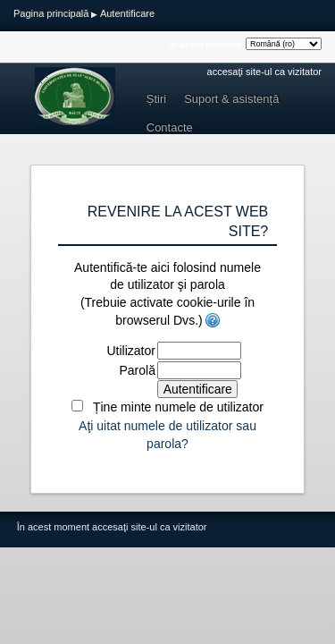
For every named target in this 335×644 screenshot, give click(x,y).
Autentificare (127, 13)
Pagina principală (51, 13)
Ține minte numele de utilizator (178, 407)
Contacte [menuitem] (170, 127)
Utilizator (131, 351)
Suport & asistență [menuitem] (231, 99)
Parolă (137, 370)
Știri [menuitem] (156, 99)
